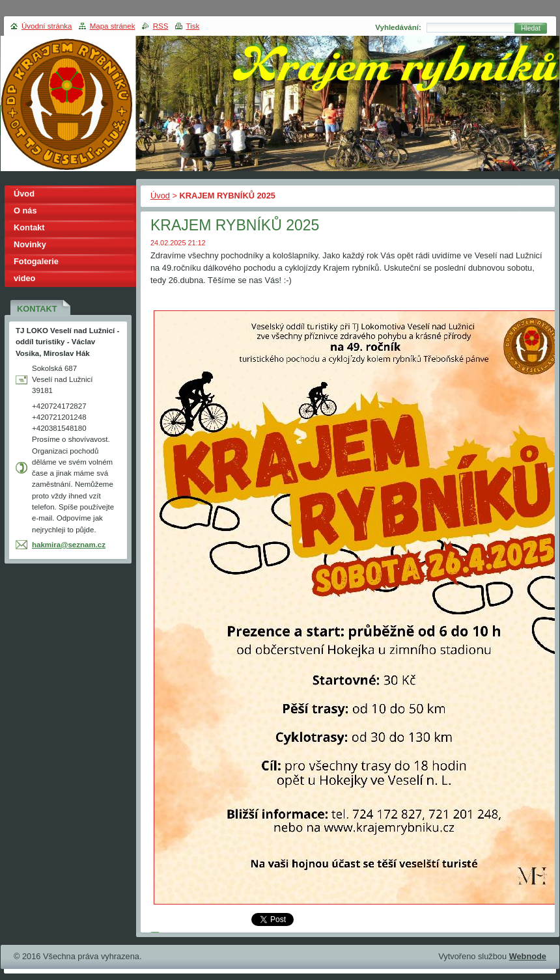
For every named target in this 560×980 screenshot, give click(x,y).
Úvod (160, 196)
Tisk (193, 26)
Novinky (30, 244)
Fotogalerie (36, 261)
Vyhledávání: (398, 27)
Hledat (531, 28)
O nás (25, 211)
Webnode (528, 956)
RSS (161, 26)
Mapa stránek (113, 26)
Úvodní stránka (47, 26)
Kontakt (29, 227)
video (24, 278)
